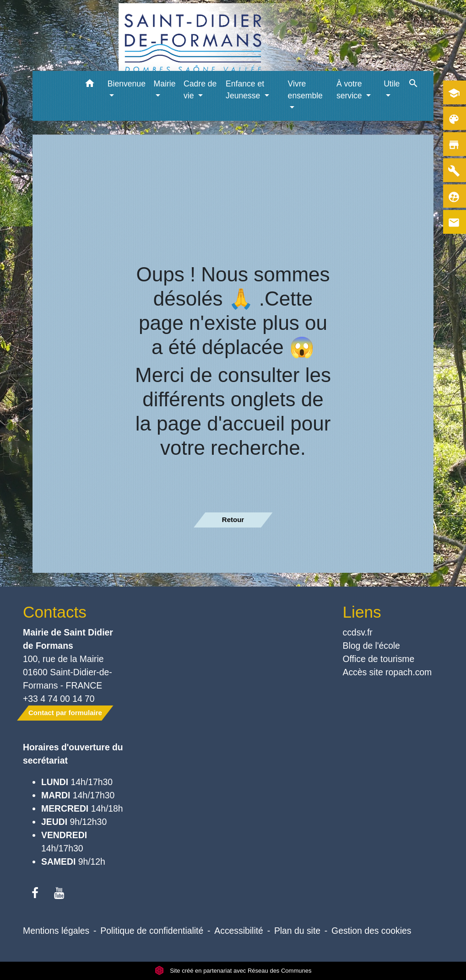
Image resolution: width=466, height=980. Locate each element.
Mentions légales (56, 931)
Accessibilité (239, 931)
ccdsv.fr (358, 632)
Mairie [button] (165, 84)
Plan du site (297, 931)
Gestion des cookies (371, 931)
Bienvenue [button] (127, 84)
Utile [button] (392, 84)
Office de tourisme (379, 659)
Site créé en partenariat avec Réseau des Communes (233, 971)
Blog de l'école (371, 646)
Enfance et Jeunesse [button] (245, 90)
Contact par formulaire (65, 713)
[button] (90, 85)
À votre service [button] (350, 90)
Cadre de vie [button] (200, 90)
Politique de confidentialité (152, 931)
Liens (362, 612)
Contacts (55, 612)
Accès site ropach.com (387, 672)
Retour (233, 520)
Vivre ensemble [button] (305, 90)
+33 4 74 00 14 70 (59, 699)
